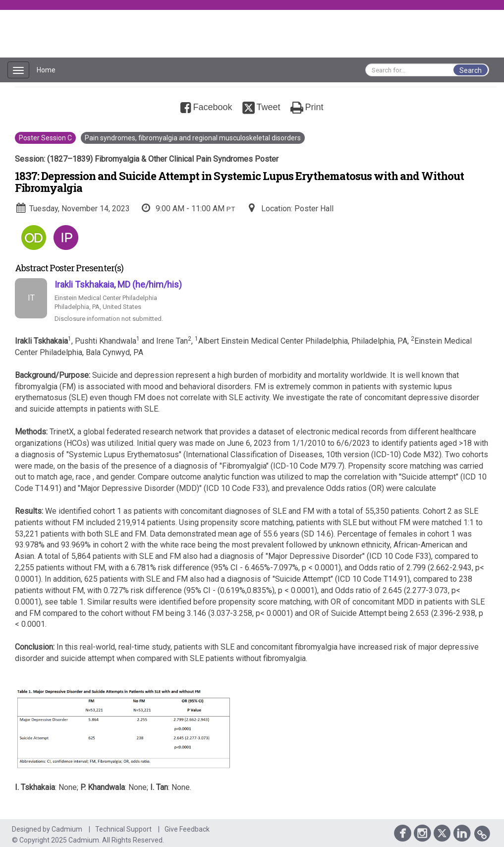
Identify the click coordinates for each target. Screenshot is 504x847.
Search (471, 70)
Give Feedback (187, 829)
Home (46, 70)
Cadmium (67, 829)
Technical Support (123, 829)
